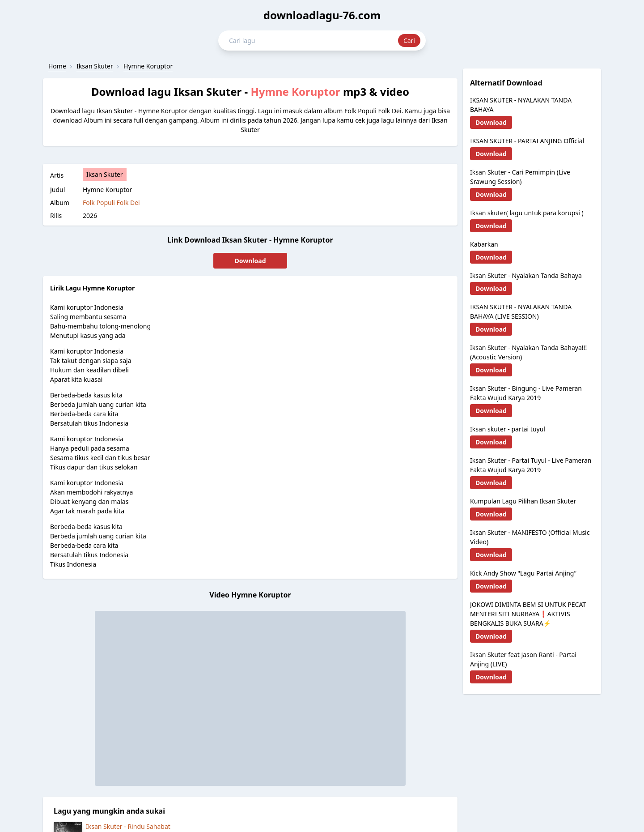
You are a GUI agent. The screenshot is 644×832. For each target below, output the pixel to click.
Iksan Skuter (105, 174)
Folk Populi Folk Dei (111, 203)
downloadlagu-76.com (322, 15)
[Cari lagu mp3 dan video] (314, 41)
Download (250, 261)
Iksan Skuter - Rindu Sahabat (128, 826)
